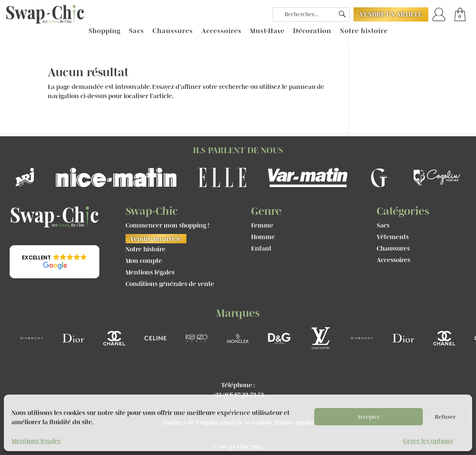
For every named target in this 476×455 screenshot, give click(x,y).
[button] (54, 262)
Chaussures (173, 31)
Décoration (312, 31)
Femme (262, 226)
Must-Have (267, 31)
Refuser (445, 417)
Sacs (137, 31)
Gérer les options (428, 441)
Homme (263, 237)
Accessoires (221, 31)
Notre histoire (364, 31)
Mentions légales (36, 441)
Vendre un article (391, 14)
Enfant (261, 249)
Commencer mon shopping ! (167, 226)
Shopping (105, 31)
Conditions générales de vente (170, 284)
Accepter (368, 417)
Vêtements (393, 237)
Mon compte (144, 261)
